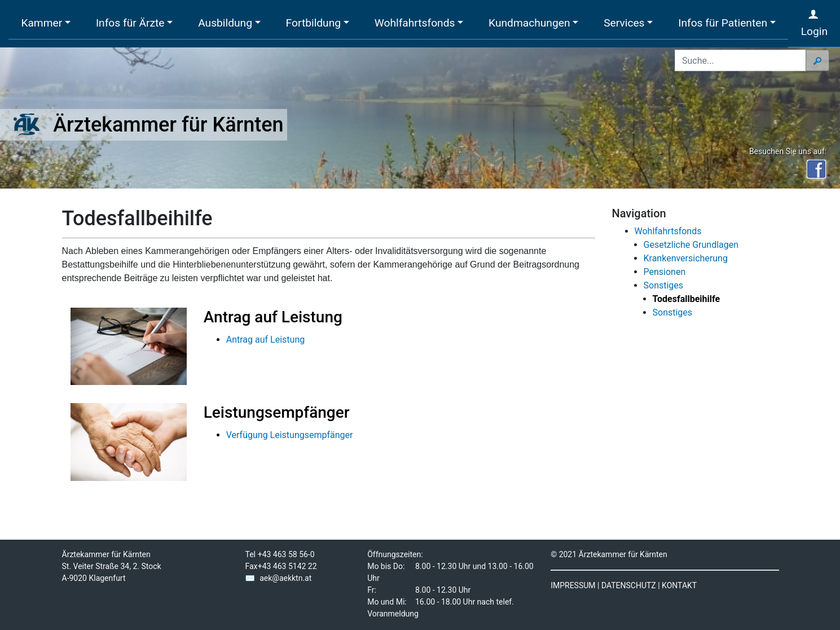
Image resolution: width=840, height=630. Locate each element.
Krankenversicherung (686, 258)
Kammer (41, 23)
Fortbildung (313, 23)
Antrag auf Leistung (265, 340)
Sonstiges (664, 285)
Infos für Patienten (723, 23)
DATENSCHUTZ (629, 585)
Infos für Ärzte (130, 23)
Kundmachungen (529, 23)
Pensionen (665, 272)
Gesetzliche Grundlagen (691, 245)
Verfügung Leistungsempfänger (290, 435)
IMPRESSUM (573, 585)
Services (624, 23)
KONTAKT (679, 585)
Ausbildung (225, 23)
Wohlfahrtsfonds (415, 23)
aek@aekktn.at (285, 578)
